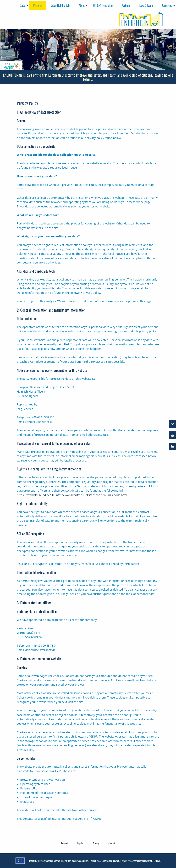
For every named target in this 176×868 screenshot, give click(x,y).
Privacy (96, 843)
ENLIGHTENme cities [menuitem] (103, 6)
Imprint (80, 843)
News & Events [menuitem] (146, 6)
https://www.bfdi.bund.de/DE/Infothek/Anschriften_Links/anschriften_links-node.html (72, 495)
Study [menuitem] (22, 6)
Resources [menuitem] (167, 6)
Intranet (64, 843)
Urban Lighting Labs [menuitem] (60, 6)
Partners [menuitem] (126, 6)
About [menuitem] (82, 6)
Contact (112, 843)
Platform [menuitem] (38, 6)
